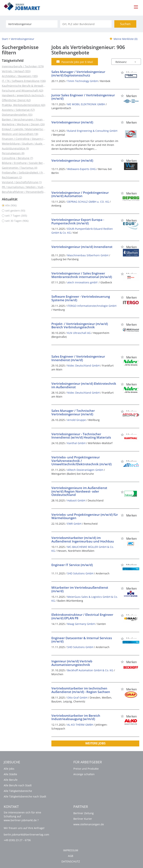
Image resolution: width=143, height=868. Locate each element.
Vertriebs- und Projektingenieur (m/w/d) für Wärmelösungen (85, 516)
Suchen (125, 24)
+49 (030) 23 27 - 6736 (17, 840)
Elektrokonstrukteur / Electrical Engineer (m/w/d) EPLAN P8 (82, 616)
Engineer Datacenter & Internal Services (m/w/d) (82, 640)
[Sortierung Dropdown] (135, 62)
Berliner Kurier (83, 819)
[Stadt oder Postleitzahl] (86, 24)
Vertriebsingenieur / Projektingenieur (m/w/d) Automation (80, 194)
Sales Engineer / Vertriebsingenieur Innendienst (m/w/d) (78, 358)
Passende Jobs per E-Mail (75, 62)
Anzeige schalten (84, 774)
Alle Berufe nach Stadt (18, 785)
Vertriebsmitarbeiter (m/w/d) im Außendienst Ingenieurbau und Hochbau (83, 540)
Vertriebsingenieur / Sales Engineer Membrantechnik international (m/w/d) (82, 275)
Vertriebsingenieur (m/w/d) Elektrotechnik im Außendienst (84, 385)
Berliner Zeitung (84, 813)
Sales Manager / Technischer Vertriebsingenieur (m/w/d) (73, 412)
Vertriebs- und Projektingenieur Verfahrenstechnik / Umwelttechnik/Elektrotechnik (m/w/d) (81, 461)
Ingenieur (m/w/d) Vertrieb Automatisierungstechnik (72, 663)
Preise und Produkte (86, 769)
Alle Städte (10, 774)
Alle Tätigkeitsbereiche (18, 791)
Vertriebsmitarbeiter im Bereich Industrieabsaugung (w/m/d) (76, 717)
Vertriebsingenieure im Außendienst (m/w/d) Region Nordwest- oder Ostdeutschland (79, 491)
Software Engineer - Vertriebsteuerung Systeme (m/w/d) (81, 298)
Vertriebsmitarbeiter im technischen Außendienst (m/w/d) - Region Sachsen (81, 690)
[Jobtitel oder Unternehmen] (32, 24)
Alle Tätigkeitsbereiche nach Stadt (25, 796)
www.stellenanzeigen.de (89, 824)
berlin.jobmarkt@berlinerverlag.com (26, 835)
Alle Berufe (11, 780)
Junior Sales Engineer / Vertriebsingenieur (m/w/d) (83, 97)
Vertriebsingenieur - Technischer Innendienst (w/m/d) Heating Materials (81, 436)
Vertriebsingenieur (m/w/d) (72, 122)
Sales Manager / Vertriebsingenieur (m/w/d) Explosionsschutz (78, 73)
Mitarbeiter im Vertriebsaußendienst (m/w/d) (80, 589)
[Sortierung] (123, 62)
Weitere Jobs (95, 743)
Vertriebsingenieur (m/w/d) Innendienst (82, 247)
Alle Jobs (9, 769)
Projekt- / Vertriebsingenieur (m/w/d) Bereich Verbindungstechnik (80, 326)
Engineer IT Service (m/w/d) (72, 565)
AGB (71, 856)
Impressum (71, 850)
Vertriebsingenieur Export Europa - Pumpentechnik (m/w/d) (78, 221)
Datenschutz (71, 861)
